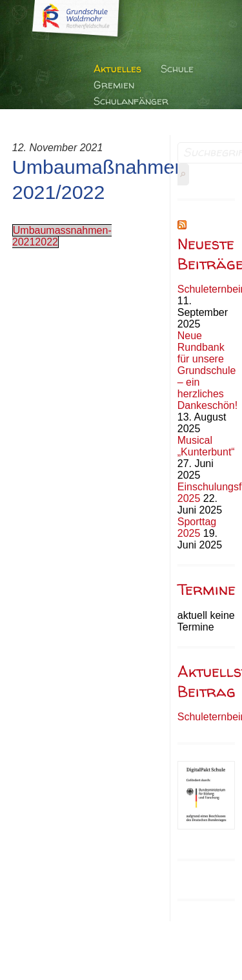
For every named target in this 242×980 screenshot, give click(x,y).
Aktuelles (117, 68)
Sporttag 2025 (197, 527)
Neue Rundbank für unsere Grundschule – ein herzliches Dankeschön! (207, 370)
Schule (177, 68)
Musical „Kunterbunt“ (206, 446)
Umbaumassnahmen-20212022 (62, 236)
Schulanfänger (131, 101)
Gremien (114, 85)
